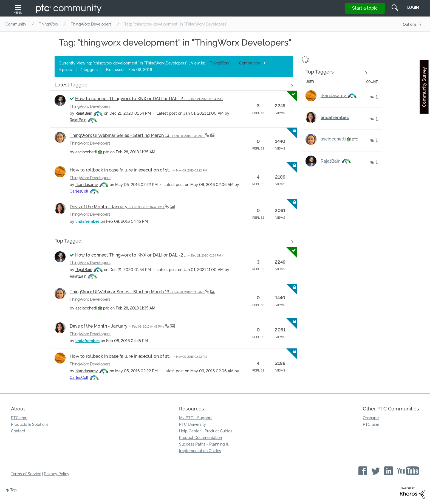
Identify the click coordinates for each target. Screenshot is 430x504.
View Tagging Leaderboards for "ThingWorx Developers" (336, 73)
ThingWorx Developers (91, 24)
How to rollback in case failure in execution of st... (139, 170)
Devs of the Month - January (117, 207)
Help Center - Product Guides (206, 431)
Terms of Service (26, 474)
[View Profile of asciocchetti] (86, 152)
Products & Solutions (30, 424)
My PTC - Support (195, 418)
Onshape (371, 418)
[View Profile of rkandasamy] (87, 185)
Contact (18, 431)
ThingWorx (49, 24)
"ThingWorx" (220, 63)
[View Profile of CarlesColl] (79, 191)
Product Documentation (200, 438)
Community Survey (424, 87)
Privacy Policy (57, 474)
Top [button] (13, 490)
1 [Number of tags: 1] (377, 97)
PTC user (371, 424)
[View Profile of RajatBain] (84, 113)
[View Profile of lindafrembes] (87, 221)
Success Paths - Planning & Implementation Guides (204, 447)
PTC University (193, 424)
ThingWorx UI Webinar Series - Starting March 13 (137, 135)
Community (16, 24)
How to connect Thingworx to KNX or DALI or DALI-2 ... (149, 99)
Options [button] (410, 24)
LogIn (413, 7)
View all (174, 86)
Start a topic (365, 8)
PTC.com (19, 418)
